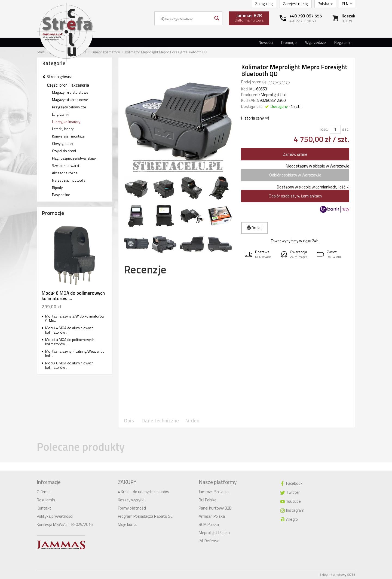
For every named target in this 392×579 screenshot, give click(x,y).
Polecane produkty (81, 447)
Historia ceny (255, 118)
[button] (259, 254)
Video (193, 421)
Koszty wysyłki (131, 500)
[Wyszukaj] (216, 18)
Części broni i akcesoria (68, 85)
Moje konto (128, 524)
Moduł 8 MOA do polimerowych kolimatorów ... (73, 296)
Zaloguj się (264, 4)
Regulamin (343, 42)
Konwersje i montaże (68, 136)
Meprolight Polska (214, 533)
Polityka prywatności (55, 516)
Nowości (266, 42)
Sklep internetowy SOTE (337, 575)
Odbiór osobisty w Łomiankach (295, 196)
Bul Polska (208, 500)
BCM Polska (209, 524)
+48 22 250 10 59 (302, 21)
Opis (129, 421)
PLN (347, 4)
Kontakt (44, 508)
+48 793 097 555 (306, 16)
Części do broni (64, 151)
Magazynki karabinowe (70, 100)
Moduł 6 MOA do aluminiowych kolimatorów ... (69, 365)
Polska (325, 4)
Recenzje (145, 269)
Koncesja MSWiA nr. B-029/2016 (65, 524)
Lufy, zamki (61, 114)
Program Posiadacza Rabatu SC (145, 516)
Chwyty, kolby (62, 144)
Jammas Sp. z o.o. (214, 492)
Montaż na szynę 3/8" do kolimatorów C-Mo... (75, 319)
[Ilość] (335, 129)
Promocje (289, 42)
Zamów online (295, 154)
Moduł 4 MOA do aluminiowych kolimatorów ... (69, 330)
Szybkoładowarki (65, 166)
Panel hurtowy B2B (215, 508)
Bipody (57, 188)
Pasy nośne (61, 195)
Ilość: (324, 129)
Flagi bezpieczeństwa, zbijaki (75, 158)
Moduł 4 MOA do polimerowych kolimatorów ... (70, 342)
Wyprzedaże (316, 42)
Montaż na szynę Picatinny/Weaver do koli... (75, 354)
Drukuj (255, 228)
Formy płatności (132, 508)
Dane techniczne (160, 421)
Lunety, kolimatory (66, 122)
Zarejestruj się (296, 4)
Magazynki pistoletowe (70, 92)
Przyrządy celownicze (69, 107)
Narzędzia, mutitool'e (69, 180)
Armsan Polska (212, 516)
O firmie (44, 492)
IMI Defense (209, 541)
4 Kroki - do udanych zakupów (143, 492)
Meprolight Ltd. (274, 95)
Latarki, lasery (63, 129)
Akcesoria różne (65, 173)
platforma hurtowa (249, 17)
